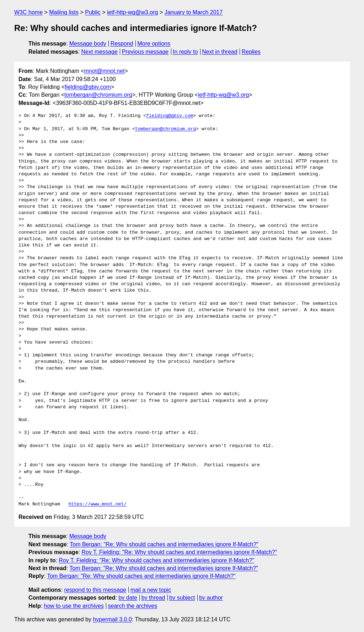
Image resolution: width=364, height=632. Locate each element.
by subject (182, 598)
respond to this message (95, 590)
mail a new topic (151, 590)
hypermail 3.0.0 (112, 619)
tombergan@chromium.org (98, 95)
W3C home (28, 12)
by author (211, 598)
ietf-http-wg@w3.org (132, 12)
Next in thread (220, 52)
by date (128, 598)
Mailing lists (64, 12)
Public (93, 12)
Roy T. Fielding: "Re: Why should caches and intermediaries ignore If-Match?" (179, 552)
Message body (88, 44)
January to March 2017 (194, 12)
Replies (251, 52)
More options (154, 44)
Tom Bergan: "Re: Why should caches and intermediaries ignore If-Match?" (164, 544)
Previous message (145, 52)
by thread (153, 598)
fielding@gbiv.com (88, 87)
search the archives (133, 606)
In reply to (185, 52)
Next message (100, 52)
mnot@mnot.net (105, 71)
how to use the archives (74, 606)
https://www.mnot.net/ (97, 504)
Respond (122, 44)
